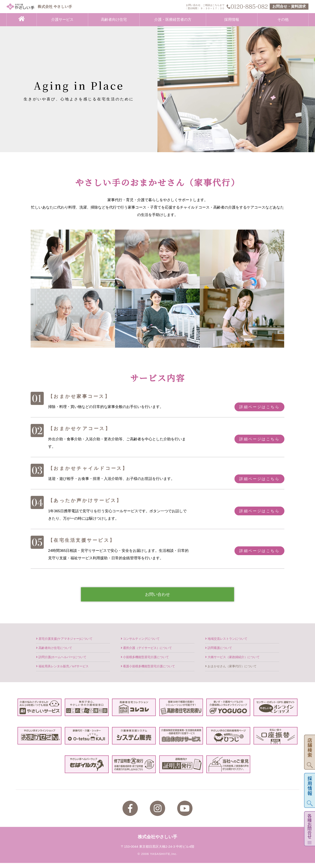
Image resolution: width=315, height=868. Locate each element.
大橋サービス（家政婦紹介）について (232, 662)
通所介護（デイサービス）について (146, 653)
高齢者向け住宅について (54, 653)
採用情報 (232, 20)
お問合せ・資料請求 (289, 6)
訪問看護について (219, 653)
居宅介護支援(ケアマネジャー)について (64, 644)
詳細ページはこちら (259, 407)
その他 (283, 20)
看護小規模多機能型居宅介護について (148, 671)
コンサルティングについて (140, 644)
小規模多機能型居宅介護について (145, 662)
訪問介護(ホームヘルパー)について (61, 662)
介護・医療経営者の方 (173, 20)
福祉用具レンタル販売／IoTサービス (62, 671)
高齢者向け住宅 (114, 20)
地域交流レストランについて (226, 644)
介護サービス (62, 20)
